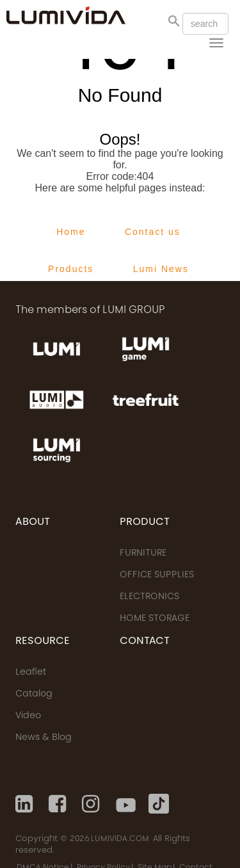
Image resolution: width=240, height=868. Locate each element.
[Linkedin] (26, 804)
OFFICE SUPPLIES (157, 575)
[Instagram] (92, 804)
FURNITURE (143, 554)
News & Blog (44, 738)
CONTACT (145, 641)
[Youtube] (125, 804)
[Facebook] (59, 804)
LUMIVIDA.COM (120, 839)
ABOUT (33, 522)
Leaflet (31, 673)
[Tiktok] (159, 804)
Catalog (34, 695)
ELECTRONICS (149, 597)
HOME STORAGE (155, 619)
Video (28, 716)
